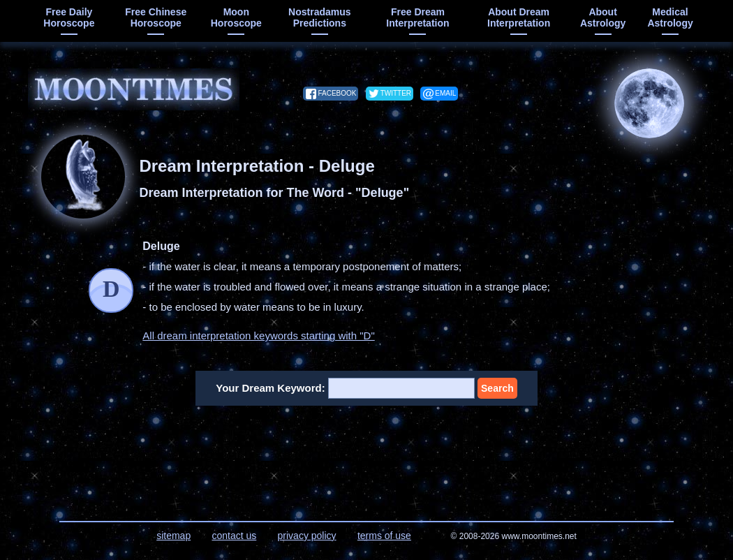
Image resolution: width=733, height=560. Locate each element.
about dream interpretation (519, 17)
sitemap (173, 536)
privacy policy (307, 536)
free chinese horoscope (156, 17)
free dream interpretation (417, 17)
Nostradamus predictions (319, 17)
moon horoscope (236, 17)
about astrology (603, 17)
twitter (396, 93)
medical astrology (670, 17)
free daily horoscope (69, 17)
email (445, 93)
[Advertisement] (367, 455)
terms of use (384, 536)
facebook (337, 93)
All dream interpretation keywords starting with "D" (258, 336)
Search (497, 388)
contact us (234, 536)
